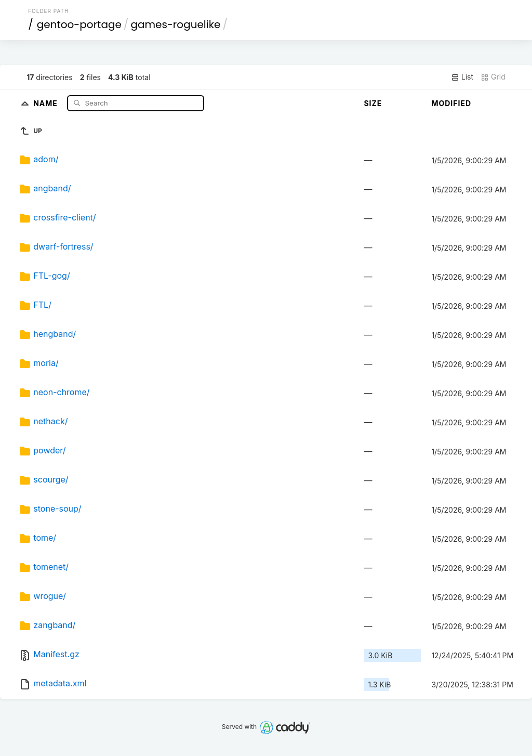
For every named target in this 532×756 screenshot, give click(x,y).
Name (46, 103)
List (462, 77)
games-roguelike (175, 24)
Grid (493, 77)
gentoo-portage (79, 24)
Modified (451, 103)
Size (373, 103)
